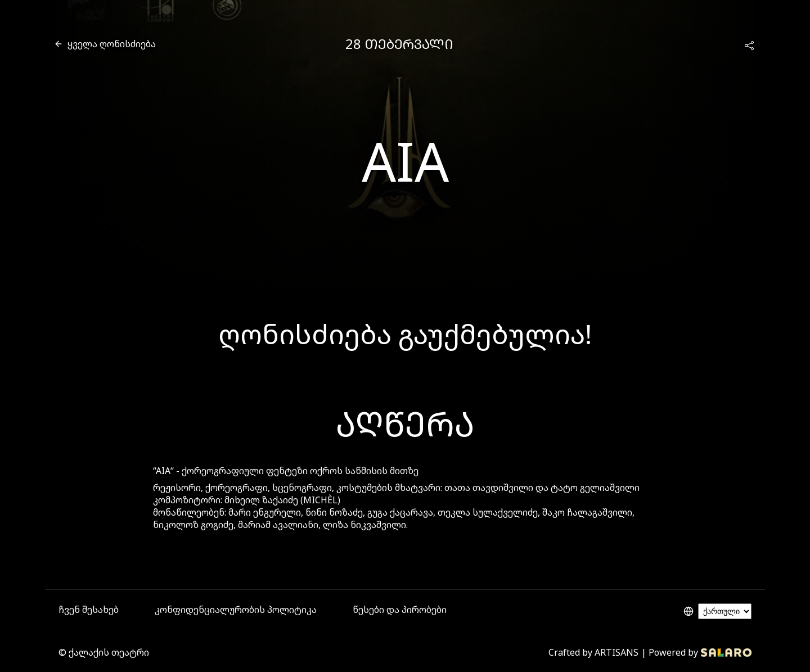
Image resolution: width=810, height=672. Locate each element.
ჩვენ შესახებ (89, 610)
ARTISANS (616, 652)
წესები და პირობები (400, 610)
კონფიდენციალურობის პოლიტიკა (236, 610)
